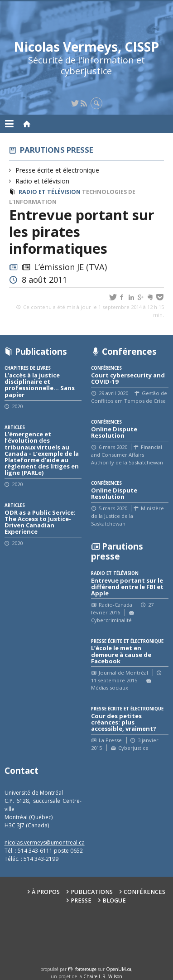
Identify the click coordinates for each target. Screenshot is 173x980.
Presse (81, 900)
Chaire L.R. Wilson (103, 976)
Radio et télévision (43, 181)
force (86, 969)
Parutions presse (57, 150)
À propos (46, 892)
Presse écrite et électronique (58, 170)
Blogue (114, 900)
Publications (92, 892)
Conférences (144, 892)
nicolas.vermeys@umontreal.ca (45, 842)
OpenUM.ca (119, 969)
